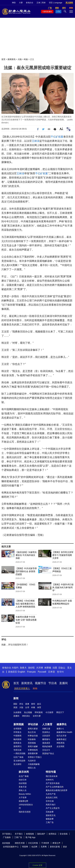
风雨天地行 (51, 805)
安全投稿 (64, 834)
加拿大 (23, 668)
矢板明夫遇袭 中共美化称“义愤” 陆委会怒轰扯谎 (26, 620)
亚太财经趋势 (19, 761)
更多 (65, 847)
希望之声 (56, 843)
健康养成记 (61, 739)
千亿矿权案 (57, 137)
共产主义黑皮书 (53, 808)
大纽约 (15, 668)
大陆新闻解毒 (34, 764)
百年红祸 (50, 801)
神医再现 (61, 743)
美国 (15, 707)
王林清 (36, 141)
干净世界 (45, 843)
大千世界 (23, 798)
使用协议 (52, 834)
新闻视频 (19, 724)
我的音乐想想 (25, 812)
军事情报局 (33, 750)
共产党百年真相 (53, 783)
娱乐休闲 (24, 772)
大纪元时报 (33, 843)
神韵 (14, 3)
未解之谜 (46, 729)
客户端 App (30, 837)
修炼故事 (50, 819)
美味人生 (23, 790)
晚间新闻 (17, 739)
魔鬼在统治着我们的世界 (57, 790)
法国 (55, 668)
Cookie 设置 (37, 865)
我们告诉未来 (52, 776)
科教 (33, 707)
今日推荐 (49, 712)
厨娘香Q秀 (23, 801)
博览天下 (60, 712)
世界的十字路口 (35, 757)
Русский (42, 672)
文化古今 (46, 750)
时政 (26, 59)
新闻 (16, 698)
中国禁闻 (17, 736)
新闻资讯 (12, 59)
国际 (15, 704)
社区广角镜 (18, 757)
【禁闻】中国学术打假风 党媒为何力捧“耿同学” (63, 587)
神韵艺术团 (20, 843)
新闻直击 (17, 743)
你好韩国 (23, 783)
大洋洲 (40, 668)
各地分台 (30, 3)
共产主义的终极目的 (55, 787)
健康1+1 (60, 729)
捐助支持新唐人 (22, 688)
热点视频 (28, 712)
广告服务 (7, 837)
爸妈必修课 (47, 746)
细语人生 (32, 768)
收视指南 (30, 834)
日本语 (52, 672)
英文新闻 (69, 3)
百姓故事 (50, 812)
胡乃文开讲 (61, 736)
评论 (21, 704)
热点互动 (32, 732)
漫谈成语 (46, 743)
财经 (33, 704)
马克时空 (32, 761)
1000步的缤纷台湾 (26, 806)
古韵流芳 (46, 736)
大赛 (21, 3)
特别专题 (51, 772)
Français (31, 672)
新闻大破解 (33, 746)
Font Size (61, 129)
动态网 (34, 847)
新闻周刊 (17, 746)
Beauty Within (25, 794)
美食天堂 (23, 787)
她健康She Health (64, 732)
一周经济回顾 (19, 753)
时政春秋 (32, 739)
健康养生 (62, 724)
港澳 (27, 704)
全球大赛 (37, 716)
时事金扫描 (33, 736)
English (21, 672)
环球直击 (17, 732)
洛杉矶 (31, 668)
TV (59, 12)
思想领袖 (32, 743)
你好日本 (23, 780)
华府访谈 (17, 750)
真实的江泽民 (52, 798)
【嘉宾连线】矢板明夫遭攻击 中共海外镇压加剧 (26, 555)
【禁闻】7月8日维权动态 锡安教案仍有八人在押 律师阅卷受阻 (25, 604)
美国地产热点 (48, 753)
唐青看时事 (33, 753)
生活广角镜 (24, 776)
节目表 (53, 683)
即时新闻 (39, 712)
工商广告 (50, 822)
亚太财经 (17, 764)
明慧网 (25, 847)
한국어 (60, 672)
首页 (3, 59)
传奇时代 (50, 780)
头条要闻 (17, 712)
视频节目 (41, 683)
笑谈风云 (46, 732)
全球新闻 (17, 729)
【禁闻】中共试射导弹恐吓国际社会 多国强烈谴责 (26, 571)
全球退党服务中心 (11, 847)
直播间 (63, 683)
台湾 (27, 707)
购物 (35, 688)
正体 (38, 3)
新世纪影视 (55, 847)
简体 (44, 3)
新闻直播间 (48, 12)
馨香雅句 (46, 739)
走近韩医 (61, 746)
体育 (39, 707)
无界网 (44, 847)
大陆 (20, 59)
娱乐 (39, 704)
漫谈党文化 (51, 815)
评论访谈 (33, 724)
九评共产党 (51, 794)
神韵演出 (26, 716)
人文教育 (47, 724)
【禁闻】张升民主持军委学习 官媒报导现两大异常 (63, 555)
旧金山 (62, 668)
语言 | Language (56, 3)
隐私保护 (41, 834)
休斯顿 (48, 668)
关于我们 (19, 834)
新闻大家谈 (33, 729)
